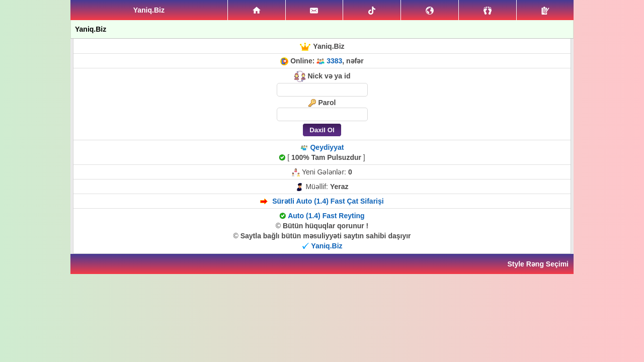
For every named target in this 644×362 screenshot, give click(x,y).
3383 (334, 61)
